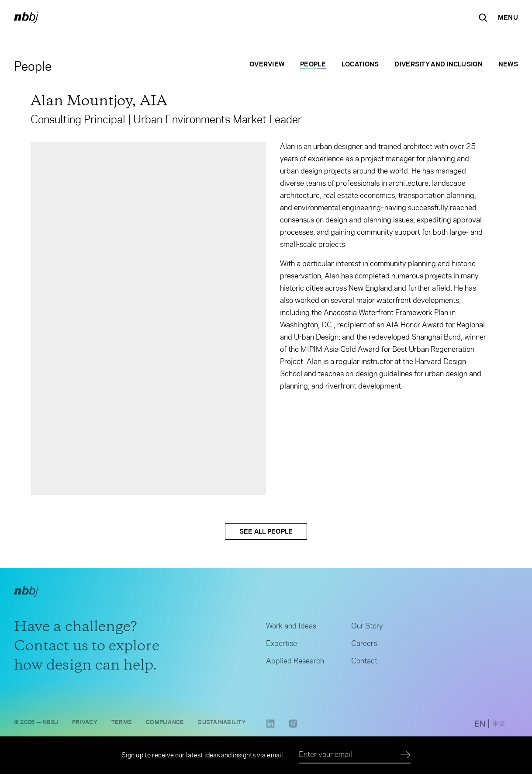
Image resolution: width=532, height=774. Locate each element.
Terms (122, 725)
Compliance (165, 725)
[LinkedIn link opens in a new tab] (270, 729)
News (508, 64)
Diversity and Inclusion (438, 64)
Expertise (282, 646)
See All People (266, 531)
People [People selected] (313, 64)
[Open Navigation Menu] (508, 17)
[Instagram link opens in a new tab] (293, 729)
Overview (267, 64)
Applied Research (295, 664)
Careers (364, 646)
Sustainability (222, 725)
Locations (360, 64)
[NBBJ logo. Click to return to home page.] (26, 17)
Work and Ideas (291, 629)
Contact (364, 664)
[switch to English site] (480, 727)
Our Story (367, 629)
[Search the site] (483, 17)
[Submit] (406, 755)
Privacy (85, 725)
